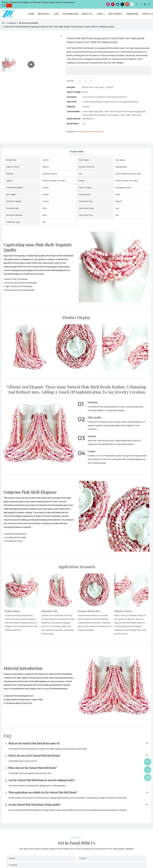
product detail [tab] (77, 152)
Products (12, 23)
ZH (3, 23)
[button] (152, 14)
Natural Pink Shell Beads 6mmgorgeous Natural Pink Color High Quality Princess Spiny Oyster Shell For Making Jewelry (59, 27)
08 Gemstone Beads (28, 23)
